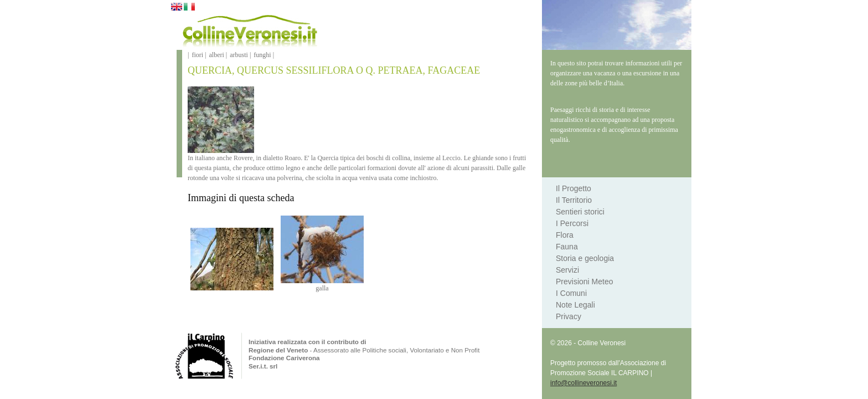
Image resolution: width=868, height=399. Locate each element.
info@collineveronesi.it (583, 383)
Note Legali (575, 305)
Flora (565, 235)
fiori (197, 55)
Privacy (569, 316)
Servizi (567, 270)
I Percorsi (572, 223)
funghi (262, 55)
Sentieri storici (580, 212)
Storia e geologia (585, 258)
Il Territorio (574, 200)
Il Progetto (573, 188)
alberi (216, 55)
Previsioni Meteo (585, 282)
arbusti (239, 55)
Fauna (567, 247)
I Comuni (571, 293)
